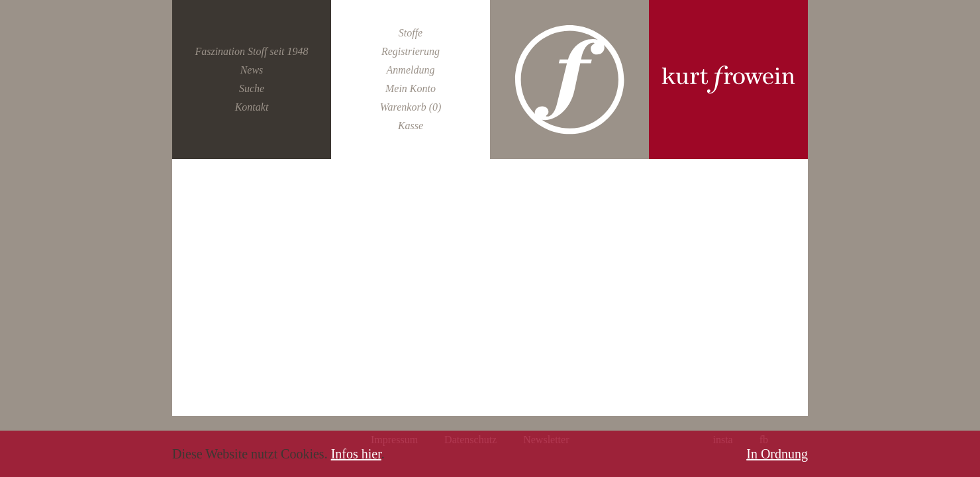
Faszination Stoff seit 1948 (251, 51)
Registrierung (411, 51)
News (252, 70)
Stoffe (411, 33)
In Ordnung (777, 454)
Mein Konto (411, 88)
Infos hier (356, 454)
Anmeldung (411, 70)
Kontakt (252, 107)
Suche (252, 88)
